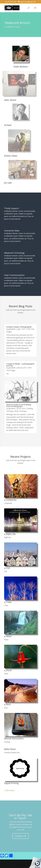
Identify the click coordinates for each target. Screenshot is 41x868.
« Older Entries (9, 790)
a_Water (8, 636)
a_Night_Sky (10, 534)
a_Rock (7, 704)
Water (6, 640)
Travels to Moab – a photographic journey (20, 365)
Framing (7, 742)
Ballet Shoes (10, 749)
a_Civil (7, 568)
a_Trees (8, 602)
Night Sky (7, 537)
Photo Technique (21, 411)
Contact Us (20, 836)
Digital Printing (11, 783)
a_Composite (10, 500)
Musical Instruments (14, 739)
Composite (8, 503)
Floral (6, 674)
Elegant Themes (20, 862)
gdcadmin (12, 329)
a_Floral (8, 670)
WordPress (21, 865)
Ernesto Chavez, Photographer (19, 327)
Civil (6, 571)
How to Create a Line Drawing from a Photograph (19, 405)
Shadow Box (15, 752)
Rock (6, 708)
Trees (6, 605)
